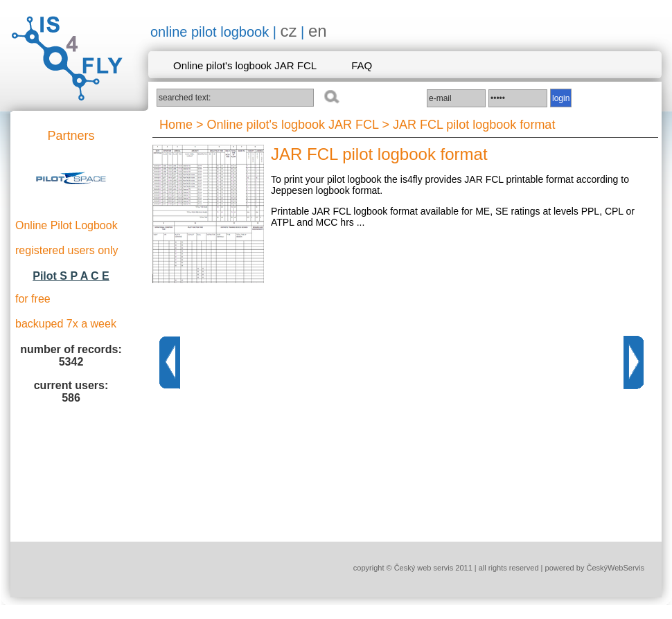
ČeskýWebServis (615, 568)
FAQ (362, 65)
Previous (170, 362)
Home (176, 125)
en (318, 31)
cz (289, 31)
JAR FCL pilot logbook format (474, 125)
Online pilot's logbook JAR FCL (245, 65)
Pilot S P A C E (71, 276)
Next (634, 362)
